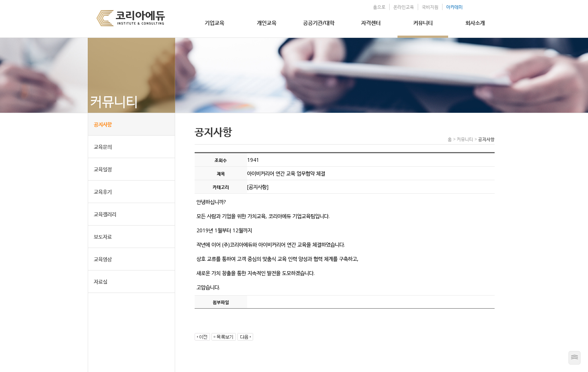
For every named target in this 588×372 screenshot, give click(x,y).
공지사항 (103, 124)
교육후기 (103, 192)
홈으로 (379, 7)
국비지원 (430, 7)
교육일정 (103, 169)
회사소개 (475, 22)
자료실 (100, 282)
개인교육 (267, 22)
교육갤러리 (105, 214)
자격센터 (371, 22)
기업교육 (214, 22)
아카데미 (454, 7)
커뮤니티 (423, 22)
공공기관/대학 (319, 22)
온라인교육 (404, 7)
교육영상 (103, 259)
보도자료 (103, 237)
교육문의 (103, 147)
